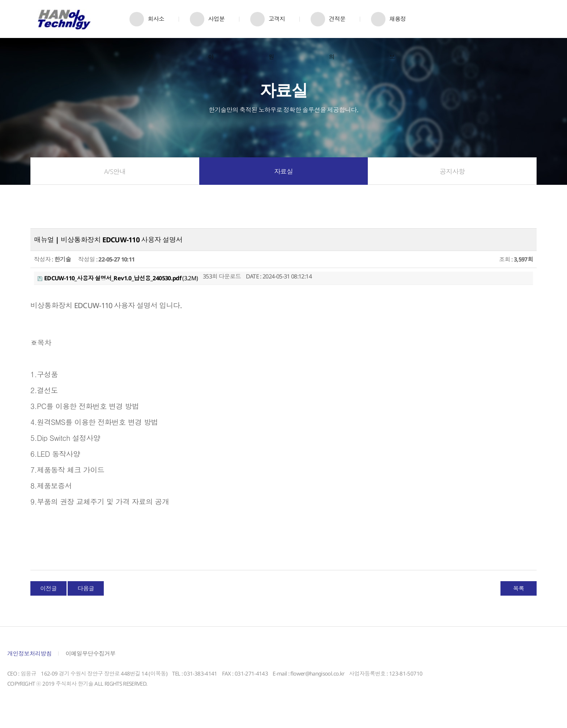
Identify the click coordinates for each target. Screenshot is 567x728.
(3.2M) (118, 288)
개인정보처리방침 (29, 663)
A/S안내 (115, 181)
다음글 (86, 598)
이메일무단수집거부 (90, 663)
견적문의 (337, 26)
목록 (519, 598)
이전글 (48, 598)
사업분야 (216, 26)
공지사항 (452, 181)
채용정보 (397, 26)
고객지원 (277, 26)
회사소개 (156, 26)
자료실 (283, 181)
